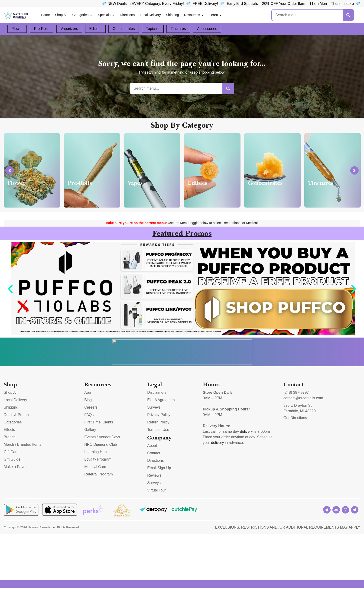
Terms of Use (158, 430)
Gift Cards (12, 452)
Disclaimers (157, 392)
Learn (216, 15)
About (152, 446)
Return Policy (158, 422)
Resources (194, 15)
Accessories (207, 29)
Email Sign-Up (159, 468)
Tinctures (178, 29)
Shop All (61, 15)
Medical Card (95, 467)
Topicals (153, 29)
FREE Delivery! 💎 (231, 4)
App (88, 392)
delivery (246, 431)
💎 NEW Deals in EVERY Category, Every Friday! (164, 4)
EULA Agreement (161, 400)
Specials (106, 15)
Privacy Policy (159, 415)
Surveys (154, 407)
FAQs (89, 415)
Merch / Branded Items (23, 444)
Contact (154, 453)
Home (45, 15)
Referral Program (99, 474)
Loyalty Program (98, 459)
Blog (88, 400)
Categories (83, 15)
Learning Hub (95, 452)
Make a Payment (18, 467)
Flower (17, 29)
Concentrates (124, 29)
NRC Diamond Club (101, 444)
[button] (10, 289)
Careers (91, 407)
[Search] (348, 15)
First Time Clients (99, 422)
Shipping (172, 15)
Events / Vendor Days (102, 437)
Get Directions (295, 418)
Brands (10, 437)
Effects (9, 430)
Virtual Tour (156, 490)
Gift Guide (12, 459)
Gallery (90, 430)
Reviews (154, 475)
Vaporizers (69, 29)
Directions (127, 15)
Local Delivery (150, 15)
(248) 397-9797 (296, 392)
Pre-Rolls (42, 29)
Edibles (95, 29)
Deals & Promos (17, 415)
